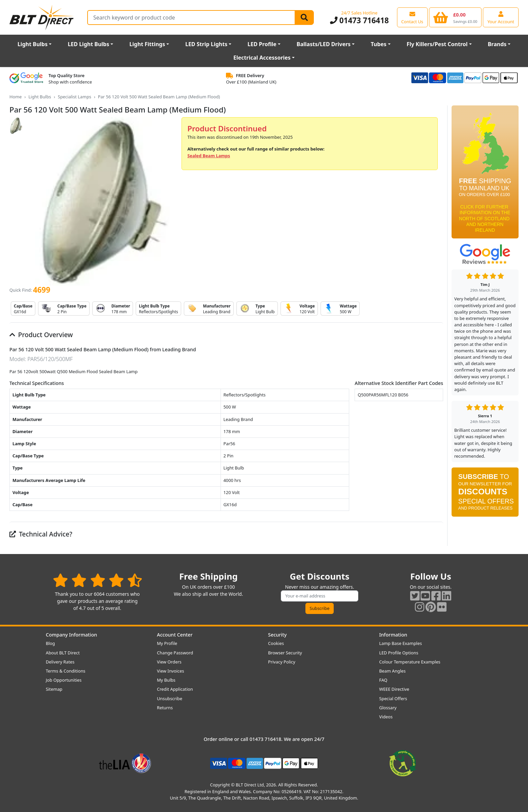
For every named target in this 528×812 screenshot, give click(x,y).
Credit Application (175, 689)
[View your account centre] (501, 17)
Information (393, 635)
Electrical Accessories (262, 58)
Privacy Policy (282, 662)
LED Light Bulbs (88, 44)
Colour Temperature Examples (410, 662)
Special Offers (393, 699)
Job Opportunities (64, 680)
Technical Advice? (41, 534)
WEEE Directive (394, 689)
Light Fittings (147, 44)
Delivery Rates (60, 662)
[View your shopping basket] (455, 17)
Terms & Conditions (65, 671)
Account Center (175, 635)
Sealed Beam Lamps (209, 156)
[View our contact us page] (412, 17)
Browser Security (285, 653)
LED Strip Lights (206, 44)
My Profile (167, 643)
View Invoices (171, 671)
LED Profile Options (399, 653)
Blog (50, 643)
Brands (497, 44)
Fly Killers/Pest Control (437, 44)
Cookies (276, 643)
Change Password (175, 653)
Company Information (71, 635)
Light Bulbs (32, 44)
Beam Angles (392, 671)
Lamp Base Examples (401, 643)
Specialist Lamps (75, 97)
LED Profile (262, 44)
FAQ (383, 680)
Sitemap (54, 689)
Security (277, 635)
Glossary (388, 708)
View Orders (169, 662)
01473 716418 (359, 20)
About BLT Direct (63, 653)
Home (15, 97)
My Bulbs (166, 680)
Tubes (379, 44)
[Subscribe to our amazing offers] (320, 596)
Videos (386, 717)
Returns (165, 708)
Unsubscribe (170, 699)
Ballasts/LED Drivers (324, 44)
